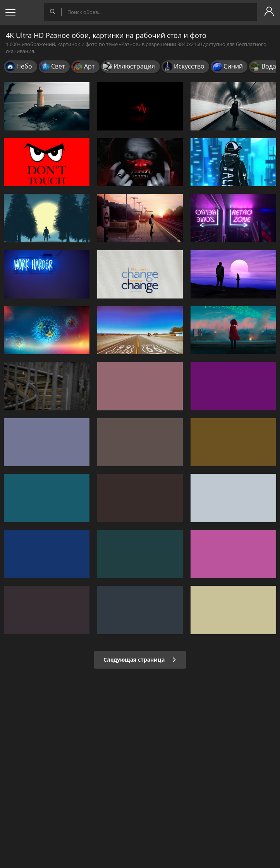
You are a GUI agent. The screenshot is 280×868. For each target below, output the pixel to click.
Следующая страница (140, 660)
